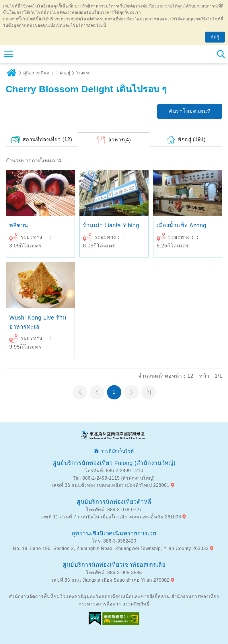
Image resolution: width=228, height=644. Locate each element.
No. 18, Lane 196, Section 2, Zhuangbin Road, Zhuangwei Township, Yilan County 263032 (111, 548)
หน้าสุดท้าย (149, 392)
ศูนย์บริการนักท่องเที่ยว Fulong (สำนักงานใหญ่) (114, 463)
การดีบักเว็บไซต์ (117, 451)
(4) (119, 140)
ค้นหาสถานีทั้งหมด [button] (221, 54)
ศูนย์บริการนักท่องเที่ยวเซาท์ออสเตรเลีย (114, 565)
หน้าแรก (80, 392)
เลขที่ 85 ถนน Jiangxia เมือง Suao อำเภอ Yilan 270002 (111, 580)
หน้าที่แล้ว (97, 392)
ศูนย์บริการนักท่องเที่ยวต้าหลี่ (114, 502)
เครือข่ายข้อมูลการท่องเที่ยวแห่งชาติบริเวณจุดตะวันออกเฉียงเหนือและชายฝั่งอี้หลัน (39, 54)
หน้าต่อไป (131, 392)
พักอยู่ (65, 73)
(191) (192, 139)
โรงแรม (83, 73)
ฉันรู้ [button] (215, 37)
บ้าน (11, 73)
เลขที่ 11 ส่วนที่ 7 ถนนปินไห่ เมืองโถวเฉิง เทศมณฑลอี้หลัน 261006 (111, 517)
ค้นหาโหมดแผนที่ (190, 111)
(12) (47, 139)
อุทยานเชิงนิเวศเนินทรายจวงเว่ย (114, 533)
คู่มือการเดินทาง (39, 73)
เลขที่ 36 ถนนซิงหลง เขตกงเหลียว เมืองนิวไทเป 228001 (111, 485)
